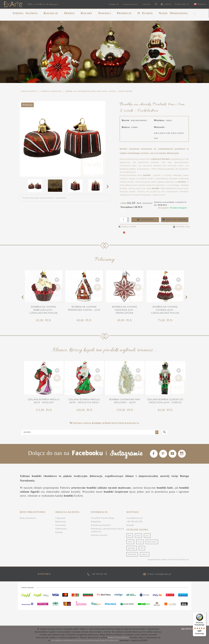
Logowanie (60, 533)
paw (147, 551)
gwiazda (132, 563)
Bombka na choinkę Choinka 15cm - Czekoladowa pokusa (165, 310)
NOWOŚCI (104, 13)
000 (130, 551)
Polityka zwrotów (99, 551)
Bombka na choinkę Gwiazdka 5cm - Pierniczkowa (125, 310)
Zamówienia (61, 544)
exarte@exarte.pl (135, 533)
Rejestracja (61, 537)
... (195, 13)
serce (130, 557)
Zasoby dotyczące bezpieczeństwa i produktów (44, 198)
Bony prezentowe (28, 533)
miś (142, 563)
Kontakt (59, 548)
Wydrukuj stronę (182, 227)
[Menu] (204, 614)
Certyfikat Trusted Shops (103, 533)
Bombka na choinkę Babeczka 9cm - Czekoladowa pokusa (44, 310)
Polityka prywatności (101, 541)
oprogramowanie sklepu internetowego (163, 575)
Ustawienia (61, 541)
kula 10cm (152, 557)
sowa (140, 557)
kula (138, 551)
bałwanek (132, 570)
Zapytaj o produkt (127, 227)
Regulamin (96, 537)
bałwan (145, 570)
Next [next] (108, 186)
